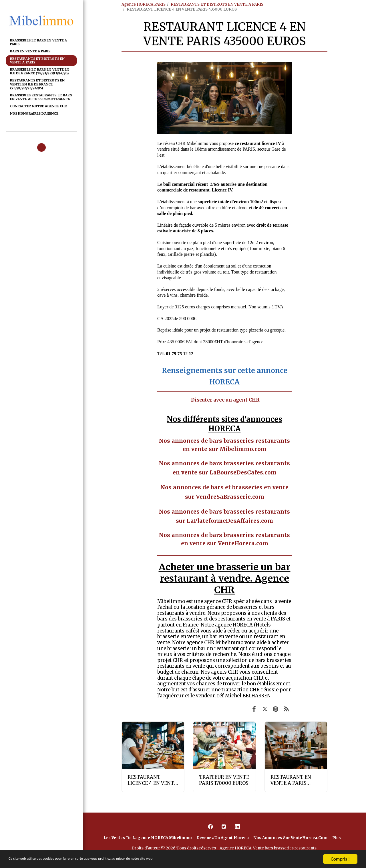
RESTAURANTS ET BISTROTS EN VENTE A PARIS (217, 4)
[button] (41, 147)
